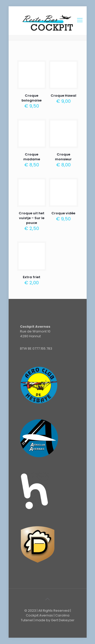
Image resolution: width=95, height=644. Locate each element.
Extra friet (32, 277)
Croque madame (32, 157)
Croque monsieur (63, 157)
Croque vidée (63, 213)
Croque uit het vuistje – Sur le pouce (32, 218)
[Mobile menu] (80, 20)
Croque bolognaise (32, 98)
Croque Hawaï (63, 96)
